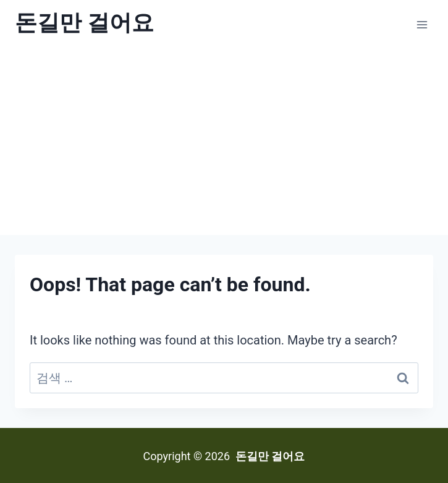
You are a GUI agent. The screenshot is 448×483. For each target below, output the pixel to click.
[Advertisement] (224, 142)
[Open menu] (422, 24)
